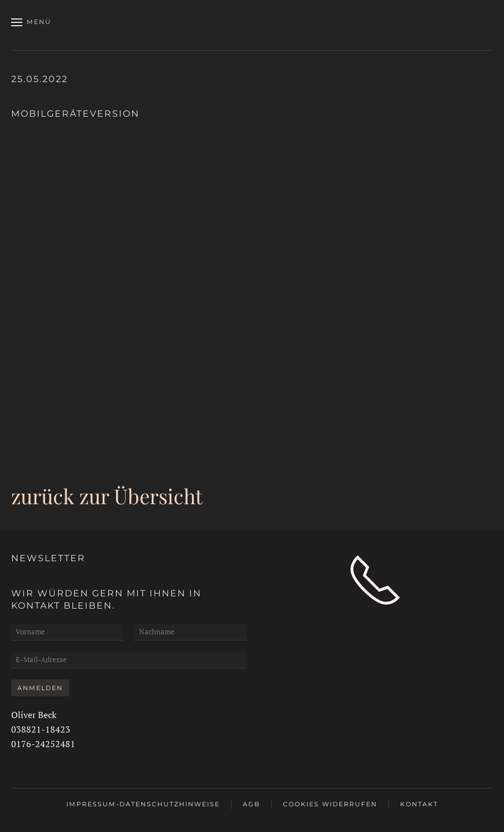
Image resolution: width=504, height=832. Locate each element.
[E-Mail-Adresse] (129, 660)
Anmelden (40, 688)
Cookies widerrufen (330, 804)
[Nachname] (191, 632)
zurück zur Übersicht (107, 496)
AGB (251, 804)
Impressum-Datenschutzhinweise (143, 804)
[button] (31, 22)
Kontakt (419, 804)
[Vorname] (67, 632)
